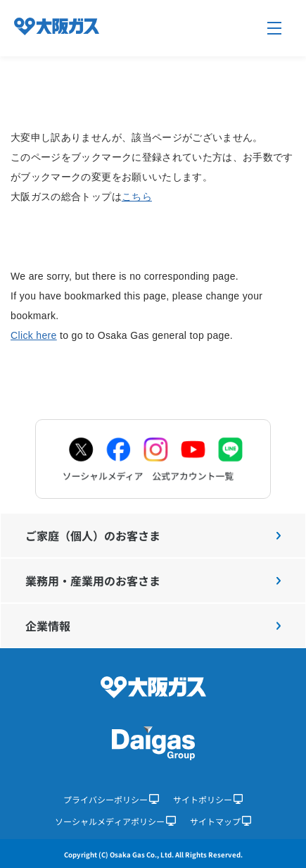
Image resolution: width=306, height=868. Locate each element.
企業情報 (153, 626)
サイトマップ (221, 821)
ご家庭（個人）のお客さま (153, 535)
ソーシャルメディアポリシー (115, 821)
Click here (34, 335)
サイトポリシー (208, 799)
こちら (137, 197)
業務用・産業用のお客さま (153, 581)
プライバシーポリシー (111, 799)
